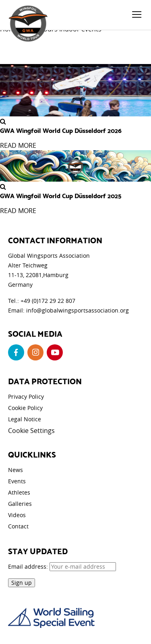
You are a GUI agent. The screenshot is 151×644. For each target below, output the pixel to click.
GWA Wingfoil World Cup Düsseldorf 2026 (61, 130)
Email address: (62, 566)
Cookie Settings (31, 431)
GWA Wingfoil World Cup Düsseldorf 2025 (61, 195)
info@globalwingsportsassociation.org (78, 310)
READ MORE (18, 145)
